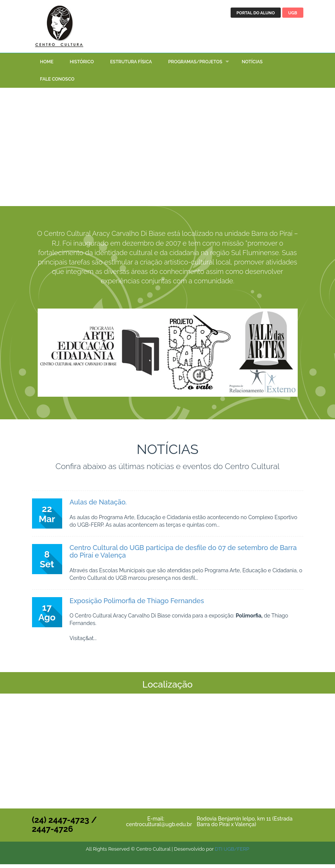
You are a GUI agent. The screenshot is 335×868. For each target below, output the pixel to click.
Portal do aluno (256, 13)
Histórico (82, 66)
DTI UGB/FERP (232, 853)
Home (47, 66)
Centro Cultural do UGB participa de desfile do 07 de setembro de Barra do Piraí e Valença (183, 555)
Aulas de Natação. (98, 506)
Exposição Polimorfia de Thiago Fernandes (137, 604)
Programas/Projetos (195, 66)
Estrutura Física (131, 66)
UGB (293, 13)
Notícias (252, 66)
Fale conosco (57, 83)
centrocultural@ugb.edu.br (159, 828)
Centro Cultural (60, 28)
